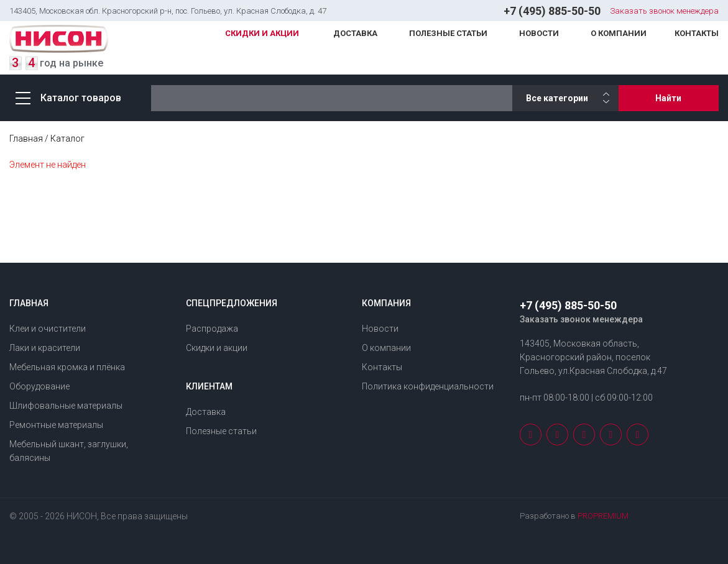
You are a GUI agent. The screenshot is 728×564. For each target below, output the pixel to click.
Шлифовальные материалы (66, 406)
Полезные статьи (448, 33)
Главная (26, 139)
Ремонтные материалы (56, 425)
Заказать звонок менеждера (664, 11)
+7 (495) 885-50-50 (552, 11)
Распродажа (212, 329)
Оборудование (39, 386)
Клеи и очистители (48, 329)
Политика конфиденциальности (428, 386)
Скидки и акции (262, 33)
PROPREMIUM (603, 516)
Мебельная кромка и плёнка (67, 367)
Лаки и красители (45, 348)
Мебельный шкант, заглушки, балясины (69, 451)
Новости (539, 33)
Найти (668, 98)
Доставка (355, 33)
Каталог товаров (68, 98)
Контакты (697, 33)
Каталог (67, 139)
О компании (619, 33)
